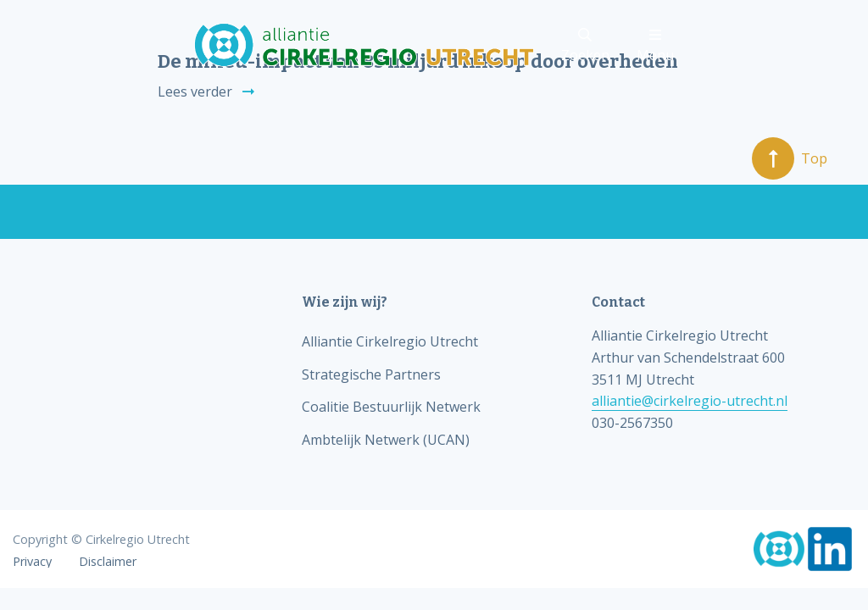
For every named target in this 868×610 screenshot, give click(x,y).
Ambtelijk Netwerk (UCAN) (386, 440)
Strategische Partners (371, 374)
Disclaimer (108, 562)
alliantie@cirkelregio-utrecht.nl (690, 401)
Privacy (32, 562)
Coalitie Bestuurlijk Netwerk (391, 407)
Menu (655, 46)
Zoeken (585, 46)
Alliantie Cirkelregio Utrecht (390, 341)
